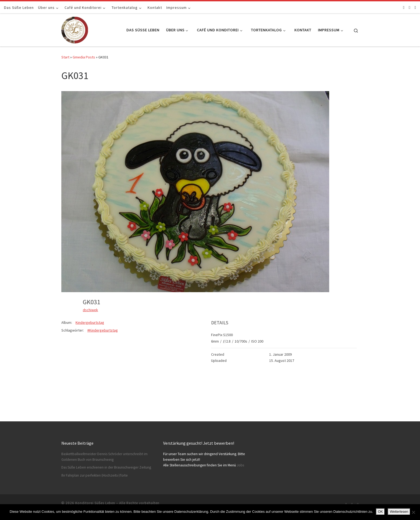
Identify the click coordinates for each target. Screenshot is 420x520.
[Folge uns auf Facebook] (404, 7)
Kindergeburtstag (90, 322)
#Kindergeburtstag (103, 330)
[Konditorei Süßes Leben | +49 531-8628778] (75, 29)
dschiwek (90, 310)
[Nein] (413, 512)
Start (65, 57)
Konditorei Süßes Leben (95, 503)
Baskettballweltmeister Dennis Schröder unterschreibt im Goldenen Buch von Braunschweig (104, 457)
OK (380, 512)
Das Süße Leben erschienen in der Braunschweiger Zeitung (106, 467)
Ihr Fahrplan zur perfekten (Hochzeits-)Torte (95, 475)
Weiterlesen (399, 512)
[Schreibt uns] (415, 7)
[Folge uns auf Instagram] (409, 7)
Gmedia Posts (84, 57)
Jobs (240, 465)
